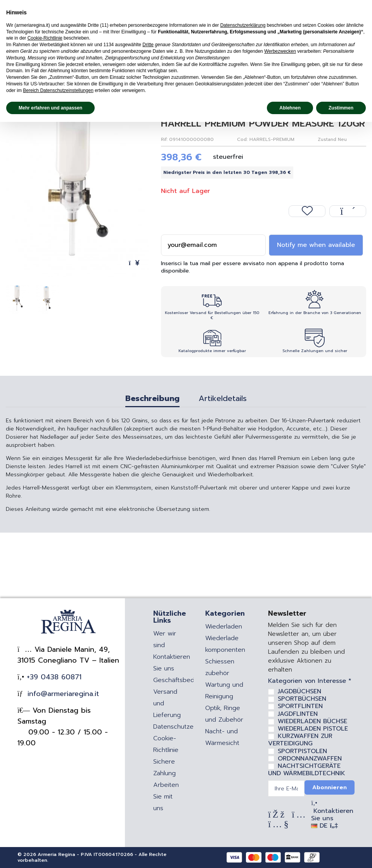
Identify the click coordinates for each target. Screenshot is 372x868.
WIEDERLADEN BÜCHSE (312, 721)
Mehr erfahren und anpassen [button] (50, 108)
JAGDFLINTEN (298, 714)
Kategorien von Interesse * (310, 681)
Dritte (148, 45)
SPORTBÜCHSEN (302, 699)
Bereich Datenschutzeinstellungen (58, 90)
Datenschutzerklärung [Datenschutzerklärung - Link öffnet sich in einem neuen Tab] (243, 25)
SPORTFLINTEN (300, 706)
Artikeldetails (223, 399)
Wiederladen (224, 627)
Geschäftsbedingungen (187, 680)
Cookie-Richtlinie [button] (45, 38)
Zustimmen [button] (341, 108)
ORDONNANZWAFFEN (310, 759)
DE (324, 826)
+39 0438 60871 (53, 677)
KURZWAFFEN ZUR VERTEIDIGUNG (300, 740)
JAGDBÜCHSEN (299, 691)
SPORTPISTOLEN (302, 751)
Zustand (327, 139)
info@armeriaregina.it (62, 694)
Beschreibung (152, 399)
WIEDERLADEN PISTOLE (313, 729)
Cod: (242, 139)
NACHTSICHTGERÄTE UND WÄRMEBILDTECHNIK (307, 770)
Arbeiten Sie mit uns (166, 797)
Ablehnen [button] (290, 108)
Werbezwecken (280, 51)
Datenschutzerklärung (185, 727)
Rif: (164, 139)
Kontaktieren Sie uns (332, 815)
